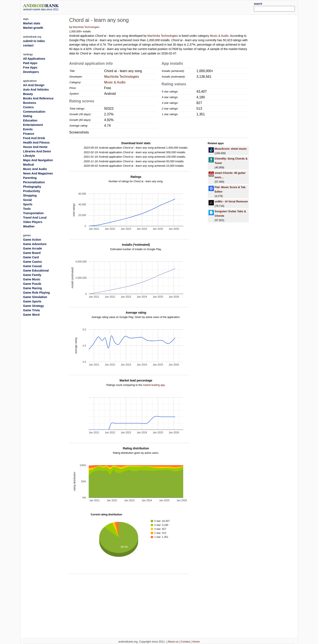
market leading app (154, 385)
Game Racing (33, 288)
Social (27, 200)
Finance (29, 134)
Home (196, 642)
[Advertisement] (170, 7)
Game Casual (33, 266)
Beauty (28, 94)
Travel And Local (35, 218)
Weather (29, 226)
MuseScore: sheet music (231, 149)
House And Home (35, 147)
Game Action (32, 240)
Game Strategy (34, 306)
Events (28, 129)
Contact (185, 642)
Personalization (34, 182)
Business (30, 103)
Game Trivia (31, 310)
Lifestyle (29, 156)
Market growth (33, 28)
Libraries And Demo (37, 151)
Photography (32, 187)
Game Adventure (35, 244)
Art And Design (34, 85)
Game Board (32, 253)
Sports (28, 204)
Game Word (31, 315)
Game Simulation (35, 297)
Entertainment (33, 125)
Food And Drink (34, 138)
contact (28, 45)
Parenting (30, 178)
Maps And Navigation (38, 160)
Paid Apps (30, 63)
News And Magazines (38, 173)
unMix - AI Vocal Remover (231, 201)
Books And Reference (38, 98)
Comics (29, 107)
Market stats (32, 23)
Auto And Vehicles (36, 90)
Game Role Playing (37, 293)
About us (173, 642)
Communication (34, 112)
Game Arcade (33, 248)
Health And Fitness (36, 143)
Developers (31, 72)
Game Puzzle (32, 284)
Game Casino (33, 262)
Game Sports (32, 301)
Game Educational (36, 271)
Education (30, 120)
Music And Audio (35, 169)
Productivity (32, 191)
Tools (27, 209)
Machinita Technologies (86, 27)
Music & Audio (219, 36)
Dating (28, 116)
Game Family (32, 275)
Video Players (33, 222)
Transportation (33, 213)
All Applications (34, 59)
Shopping (30, 195)
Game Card (31, 257)
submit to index (34, 41)
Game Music (32, 279)
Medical (29, 165)
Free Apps (30, 67)
